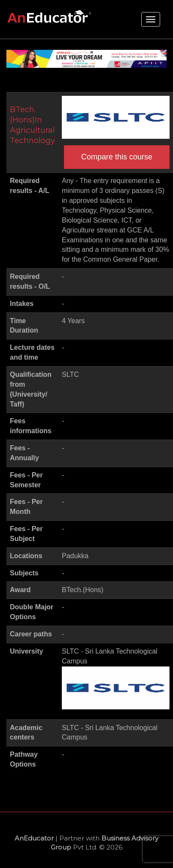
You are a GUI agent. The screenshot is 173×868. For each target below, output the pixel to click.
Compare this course (117, 157)
